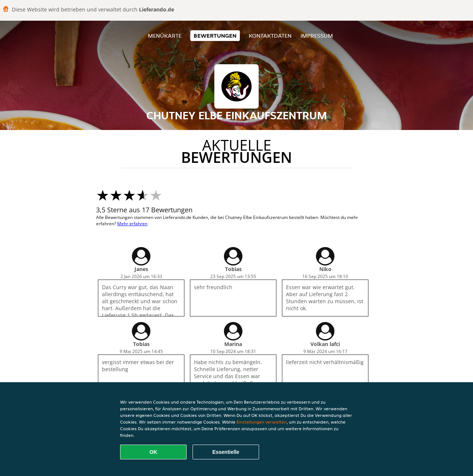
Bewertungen (215, 36)
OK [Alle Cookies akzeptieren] (154, 452)
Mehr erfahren (132, 224)
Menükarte (165, 36)
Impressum (317, 36)
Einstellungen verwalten (262, 422)
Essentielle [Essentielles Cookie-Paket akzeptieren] (226, 452)
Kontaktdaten (270, 36)
